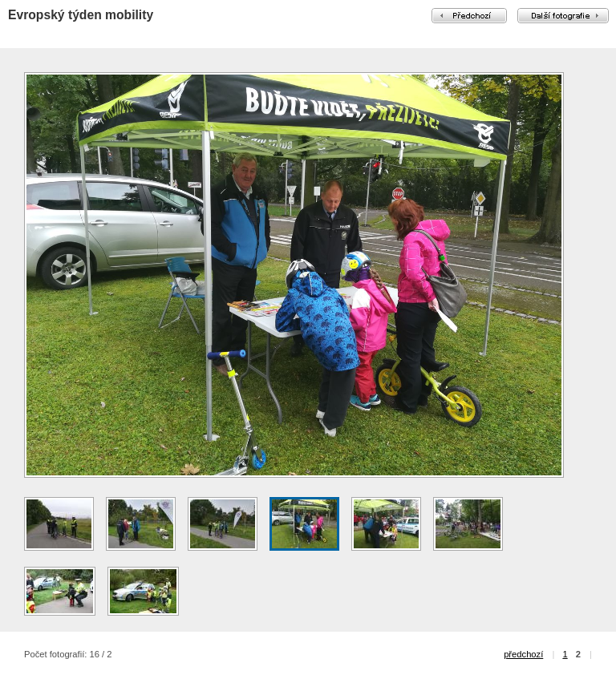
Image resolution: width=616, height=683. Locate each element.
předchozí (523, 654)
